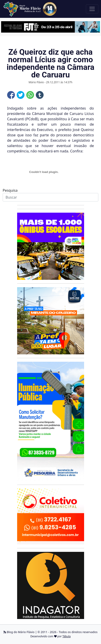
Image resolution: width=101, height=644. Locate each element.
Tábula (67, 636)
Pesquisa (10, 190)
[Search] (50, 197)
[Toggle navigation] (92, 9)
